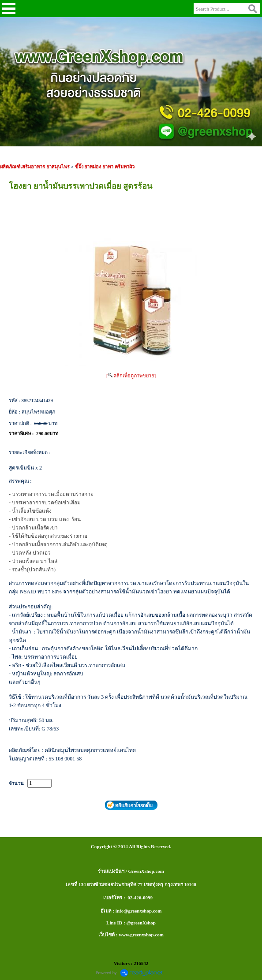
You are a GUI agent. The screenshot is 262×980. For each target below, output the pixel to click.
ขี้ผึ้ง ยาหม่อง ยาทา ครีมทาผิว (105, 167)
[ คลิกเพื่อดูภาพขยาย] (131, 376)
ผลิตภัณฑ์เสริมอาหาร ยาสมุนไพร (35, 167)
